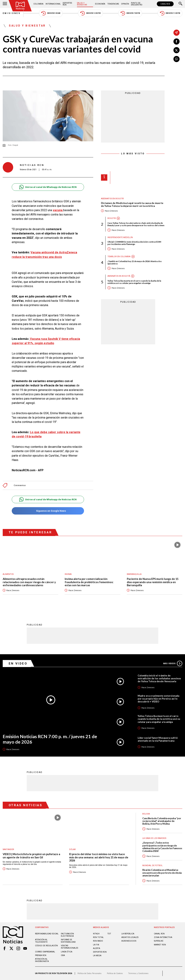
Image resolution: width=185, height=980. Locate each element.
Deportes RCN (67, 4)
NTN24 (96, 934)
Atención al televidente (41, 941)
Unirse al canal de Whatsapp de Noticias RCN (48, 187)
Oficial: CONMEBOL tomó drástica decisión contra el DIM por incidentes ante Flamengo (134, 243)
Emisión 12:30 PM (90, 13)
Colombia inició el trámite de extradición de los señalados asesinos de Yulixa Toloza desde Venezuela (159, 678)
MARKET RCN (160, 945)
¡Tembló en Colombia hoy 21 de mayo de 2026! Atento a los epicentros (135, 262)
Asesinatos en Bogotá (112, 199)
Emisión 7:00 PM (130, 13)
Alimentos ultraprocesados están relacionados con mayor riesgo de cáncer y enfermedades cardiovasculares (29, 582)
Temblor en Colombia (119, 257)
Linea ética (67, 952)
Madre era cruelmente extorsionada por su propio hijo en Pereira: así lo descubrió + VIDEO (158, 699)
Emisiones (12, 13)
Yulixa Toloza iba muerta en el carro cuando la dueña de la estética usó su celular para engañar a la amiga (134, 282)
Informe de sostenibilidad (68, 941)
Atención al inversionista (42, 960)
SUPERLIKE (159, 941)
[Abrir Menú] (5, 4)
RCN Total (98, 937)
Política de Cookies (115, 973)
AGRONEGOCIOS (129, 941)
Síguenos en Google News (48, 511)
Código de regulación (46, 946)
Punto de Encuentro (137, 4)
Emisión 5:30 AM (51, 13)
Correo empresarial (45, 952)
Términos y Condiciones (138, 973)
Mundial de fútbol (152, 865)
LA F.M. (96, 945)
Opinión (125, 4)
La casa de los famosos (154, 838)
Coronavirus (20, 485)
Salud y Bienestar (82, 4)
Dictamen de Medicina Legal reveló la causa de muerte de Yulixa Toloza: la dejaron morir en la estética (132, 205)
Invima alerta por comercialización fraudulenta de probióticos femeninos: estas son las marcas (89, 582)
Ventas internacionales (69, 947)
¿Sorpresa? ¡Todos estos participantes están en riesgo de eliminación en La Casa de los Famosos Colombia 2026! (162, 847)
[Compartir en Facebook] (177, 42)
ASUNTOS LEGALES (130, 937)
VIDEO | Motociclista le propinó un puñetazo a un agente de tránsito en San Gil (31, 856)
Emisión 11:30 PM (170, 13)
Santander (8, 849)
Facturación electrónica (67, 935)
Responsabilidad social (47, 934)
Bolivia (146, 814)
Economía (100, 4)
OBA (63, 955)
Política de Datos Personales (90, 973)
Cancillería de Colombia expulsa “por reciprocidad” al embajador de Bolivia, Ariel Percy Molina (162, 821)
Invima (68, 574)
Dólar (72, 849)
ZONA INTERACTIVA (163, 937)
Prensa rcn (41, 955)
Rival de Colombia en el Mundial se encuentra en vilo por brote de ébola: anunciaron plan (162, 873)
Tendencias (113, 4)
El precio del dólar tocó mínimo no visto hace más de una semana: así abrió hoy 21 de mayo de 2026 (99, 857)
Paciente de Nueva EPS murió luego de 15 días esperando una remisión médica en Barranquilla (153, 582)
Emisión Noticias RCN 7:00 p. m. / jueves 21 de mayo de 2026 (50, 739)
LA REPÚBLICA (128, 934)
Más (173, 663)
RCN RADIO (98, 941)
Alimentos (8, 574)
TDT (109, 934)
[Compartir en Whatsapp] (177, 59)
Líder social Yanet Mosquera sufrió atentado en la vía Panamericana (158, 739)
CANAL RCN (165, 4)
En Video (18, 663)
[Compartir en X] (177, 50)
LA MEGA (97, 956)
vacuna (58, 210)
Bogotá (112, 218)
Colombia (38, 4)
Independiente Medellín (120, 237)
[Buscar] (180, 4)
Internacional (53, 4)
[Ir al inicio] (20, 6)
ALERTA (97, 948)
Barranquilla (134, 574)
